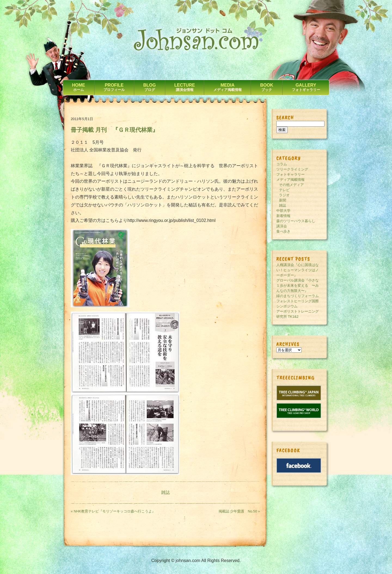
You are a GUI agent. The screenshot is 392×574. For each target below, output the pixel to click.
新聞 (283, 200)
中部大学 (283, 211)
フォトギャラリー (290, 174)
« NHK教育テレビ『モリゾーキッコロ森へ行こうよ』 (113, 511)
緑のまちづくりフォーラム (298, 296)
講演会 (282, 226)
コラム (282, 164)
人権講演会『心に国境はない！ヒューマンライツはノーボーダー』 (298, 270)
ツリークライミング (292, 169)
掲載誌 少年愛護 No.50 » (239, 511)
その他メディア (291, 185)
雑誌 (166, 492)
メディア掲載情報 (290, 180)
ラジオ (284, 195)
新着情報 (283, 216)
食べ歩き (283, 231)
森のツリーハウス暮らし (296, 221)
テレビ (284, 190)
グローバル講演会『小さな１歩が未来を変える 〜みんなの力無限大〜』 (298, 286)
